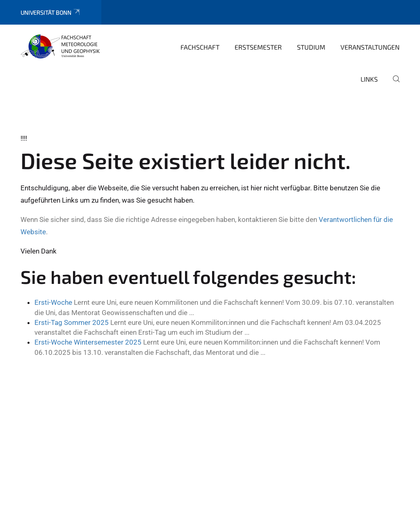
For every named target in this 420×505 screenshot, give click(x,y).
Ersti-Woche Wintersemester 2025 (88, 342)
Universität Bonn (51, 13)
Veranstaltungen (370, 47)
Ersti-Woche (53, 302)
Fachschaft (200, 47)
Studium (311, 47)
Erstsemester (258, 47)
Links (369, 79)
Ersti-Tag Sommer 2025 (72, 322)
